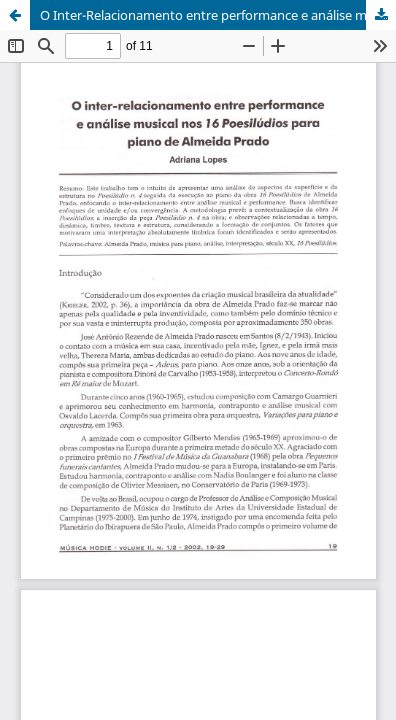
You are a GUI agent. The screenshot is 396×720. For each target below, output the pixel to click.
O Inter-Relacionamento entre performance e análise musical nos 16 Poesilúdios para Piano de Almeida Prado (218, 15)
